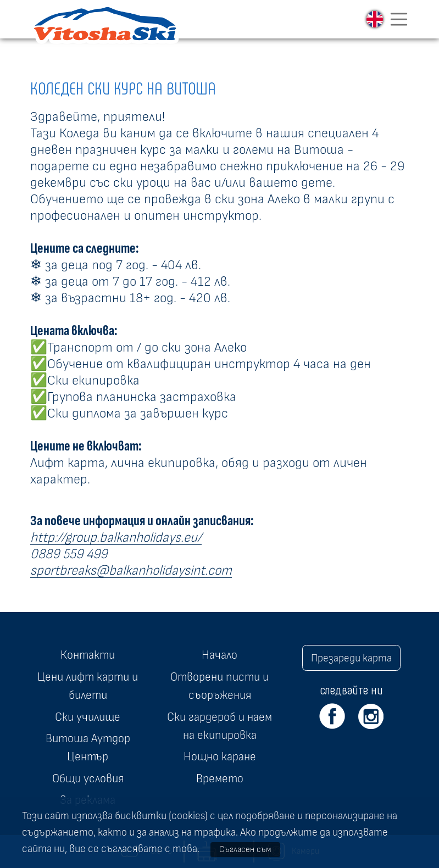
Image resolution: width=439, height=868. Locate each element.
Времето (220, 778)
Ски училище (88, 717)
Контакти (88, 655)
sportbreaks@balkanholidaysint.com (131, 571)
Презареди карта (351, 658)
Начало (219, 655)
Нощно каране (220, 756)
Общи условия (88, 778)
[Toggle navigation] (399, 19)
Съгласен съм (245, 849)
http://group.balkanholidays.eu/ (116, 538)
